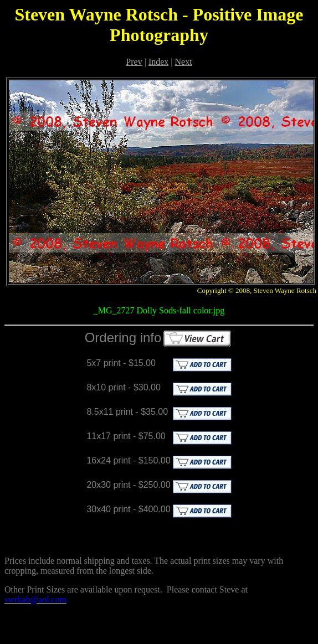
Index (158, 62)
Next (184, 62)
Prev (134, 62)
